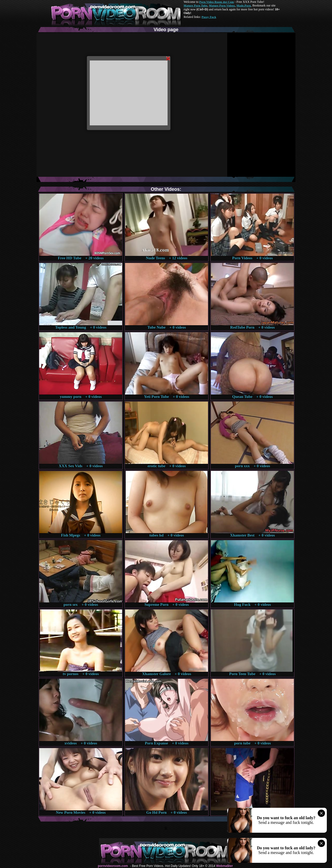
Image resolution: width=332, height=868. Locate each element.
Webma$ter (224, 866)
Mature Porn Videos (222, 5)
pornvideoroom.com (113, 866)
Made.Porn (244, 5)
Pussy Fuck (209, 17)
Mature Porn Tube (196, 5)
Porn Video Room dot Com (216, 2)
